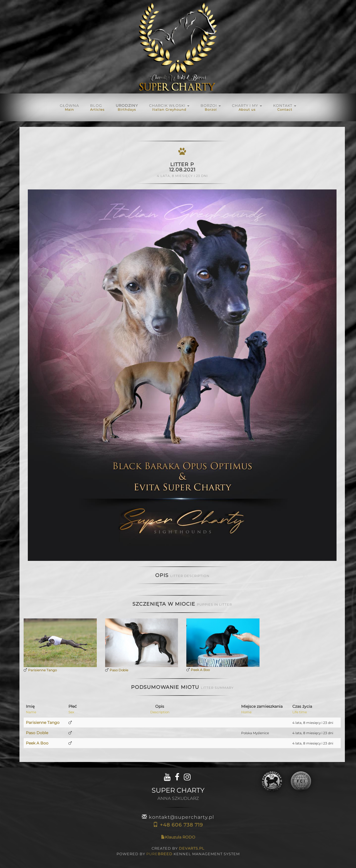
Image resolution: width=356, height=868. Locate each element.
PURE (159, 854)
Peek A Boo (200, 670)
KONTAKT (285, 107)
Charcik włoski (169, 107)
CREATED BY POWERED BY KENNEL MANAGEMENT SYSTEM (178, 851)
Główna (69, 107)
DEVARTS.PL (192, 848)
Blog (97, 107)
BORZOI (211, 107)
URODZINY (127, 107)
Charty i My (247, 107)
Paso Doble (119, 670)
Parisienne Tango (42, 670)
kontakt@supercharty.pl (178, 817)
